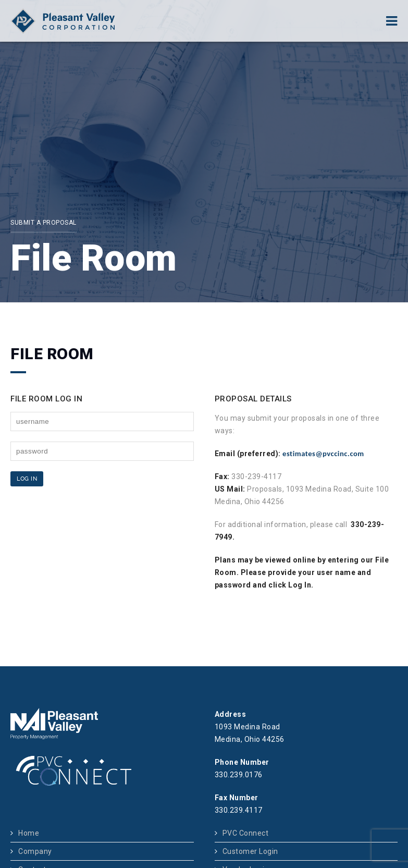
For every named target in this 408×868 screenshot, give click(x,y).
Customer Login (250, 851)
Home (29, 833)
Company (35, 851)
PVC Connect (246, 833)
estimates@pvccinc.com (323, 454)
